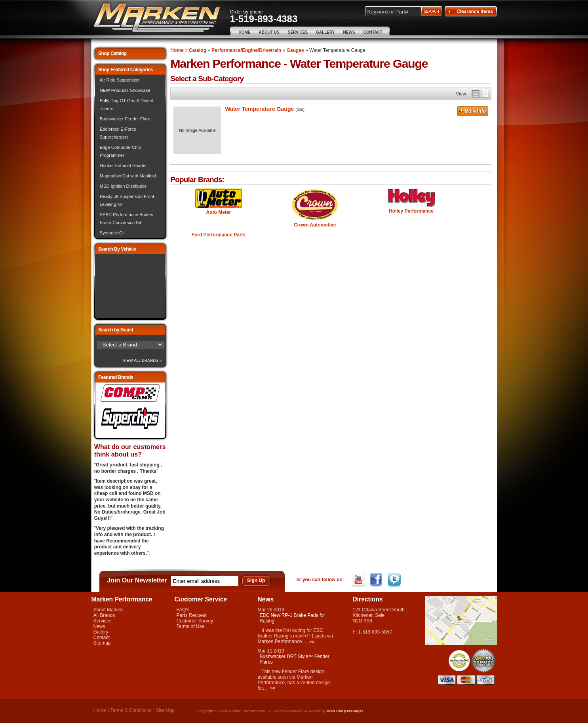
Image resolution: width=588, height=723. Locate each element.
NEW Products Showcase (125, 90)
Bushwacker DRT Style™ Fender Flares (295, 659)
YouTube (359, 580)
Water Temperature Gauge (259, 109)
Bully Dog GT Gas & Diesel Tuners (126, 105)
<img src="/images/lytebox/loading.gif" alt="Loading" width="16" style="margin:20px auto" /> (130, 286)
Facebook (377, 580)
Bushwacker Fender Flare (125, 119)
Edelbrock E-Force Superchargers (118, 133)
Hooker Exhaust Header (123, 166)
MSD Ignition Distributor (123, 186)
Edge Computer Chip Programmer (120, 151)
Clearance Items (471, 11)
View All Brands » (142, 361)
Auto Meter (219, 212)
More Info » (473, 112)
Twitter (395, 580)
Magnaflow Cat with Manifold (128, 176)
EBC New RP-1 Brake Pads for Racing (292, 618)
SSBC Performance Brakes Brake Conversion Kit (127, 219)
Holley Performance (411, 211)
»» (312, 641)
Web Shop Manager (345, 711)
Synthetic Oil (112, 233)
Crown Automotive (315, 225)
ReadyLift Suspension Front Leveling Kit (127, 200)
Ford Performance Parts (219, 235)
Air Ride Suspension (120, 80)
